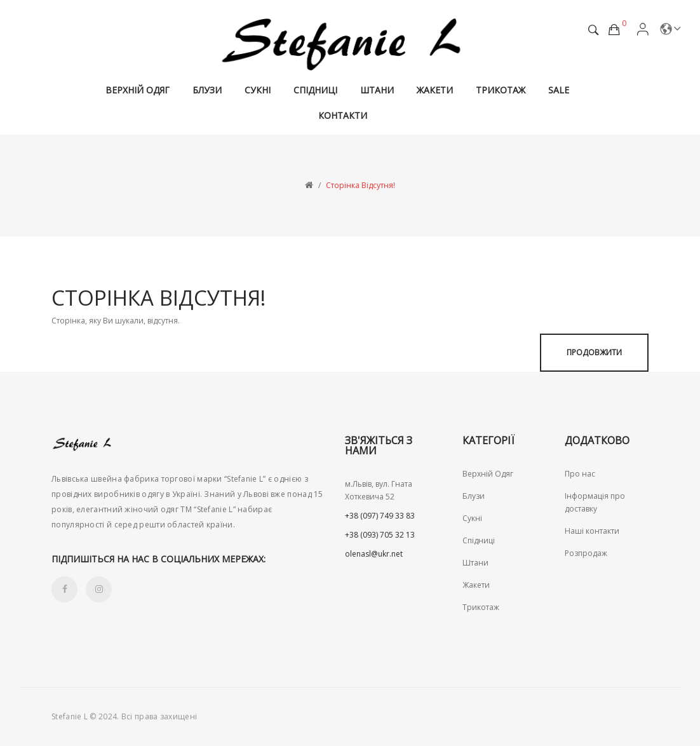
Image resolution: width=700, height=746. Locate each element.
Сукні (472, 518)
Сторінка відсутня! (360, 185)
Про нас (580, 474)
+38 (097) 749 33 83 (380, 516)
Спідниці (479, 540)
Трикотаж (481, 607)
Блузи (474, 496)
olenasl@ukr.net (374, 554)
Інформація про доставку (595, 502)
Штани (475, 563)
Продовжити (594, 352)
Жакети (476, 585)
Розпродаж (586, 553)
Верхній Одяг (488, 474)
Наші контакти (592, 531)
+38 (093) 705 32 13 (380, 535)
